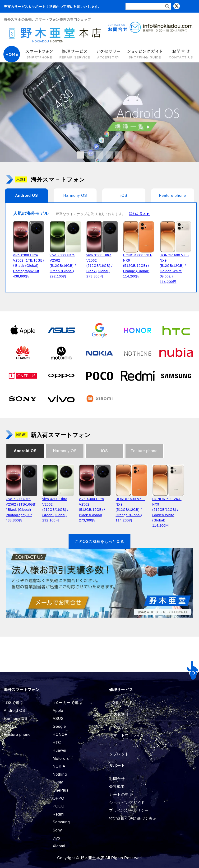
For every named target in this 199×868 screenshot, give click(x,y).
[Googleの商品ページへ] (99, 330)
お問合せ (117, 779)
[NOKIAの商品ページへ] (99, 353)
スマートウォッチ (125, 735)
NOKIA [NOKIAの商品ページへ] (59, 766)
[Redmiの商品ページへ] (138, 376)
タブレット (119, 754)
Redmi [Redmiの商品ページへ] (59, 814)
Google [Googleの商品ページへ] (59, 726)
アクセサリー (121, 714)
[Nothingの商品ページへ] (138, 353)
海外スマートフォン (22, 690)
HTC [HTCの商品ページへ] (57, 743)
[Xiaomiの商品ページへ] (99, 399)
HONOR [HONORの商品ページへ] (60, 734)
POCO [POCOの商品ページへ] (59, 806)
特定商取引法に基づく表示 (133, 819)
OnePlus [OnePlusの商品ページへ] (60, 790)
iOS (124, 195)
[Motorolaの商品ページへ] (61, 353)
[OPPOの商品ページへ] (61, 376)
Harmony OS (75, 195)
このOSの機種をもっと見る (99, 542)
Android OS (27, 195)
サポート (117, 766)
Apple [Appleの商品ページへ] (58, 711)
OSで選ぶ (15, 703)
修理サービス (121, 690)
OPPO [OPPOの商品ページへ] (58, 798)
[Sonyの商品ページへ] (23, 399)
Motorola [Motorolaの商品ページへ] (61, 758)
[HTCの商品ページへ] (176, 330)
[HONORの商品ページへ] (138, 330)
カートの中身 (121, 795)
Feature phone (173, 195)
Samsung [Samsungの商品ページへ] (61, 822)
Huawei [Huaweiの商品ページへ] (60, 750)
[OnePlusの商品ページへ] (23, 376)
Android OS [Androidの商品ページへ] (14, 711)
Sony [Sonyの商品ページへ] (57, 830)
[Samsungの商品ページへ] (176, 376)
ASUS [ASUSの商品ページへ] (58, 719)
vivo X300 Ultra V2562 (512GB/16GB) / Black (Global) (99, 266)
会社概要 (117, 786)
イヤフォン (119, 727)
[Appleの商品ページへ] (23, 330)
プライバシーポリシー (129, 810)
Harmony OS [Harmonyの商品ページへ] (16, 719)
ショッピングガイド (127, 803)
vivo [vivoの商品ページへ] (56, 838)
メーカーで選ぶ (69, 703)
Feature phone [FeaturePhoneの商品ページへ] (17, 734)
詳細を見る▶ (139, 214)
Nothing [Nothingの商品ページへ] (60, 774)
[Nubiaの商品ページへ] (176, 353)
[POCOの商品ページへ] (99, 376)
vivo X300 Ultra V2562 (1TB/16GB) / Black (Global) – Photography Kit (28, 266)
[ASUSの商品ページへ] (61, 330)
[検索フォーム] (148, 6)
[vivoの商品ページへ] (61, 399)
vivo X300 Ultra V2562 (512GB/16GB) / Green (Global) (63, 266)
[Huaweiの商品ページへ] (23, 353)
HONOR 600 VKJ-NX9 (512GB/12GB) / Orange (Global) (138, 266)
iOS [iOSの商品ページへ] (7, 726)
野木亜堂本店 (92, 858)
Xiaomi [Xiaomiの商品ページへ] (59, 846)
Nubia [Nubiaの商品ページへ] (58, 782)
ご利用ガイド (121, 703)
